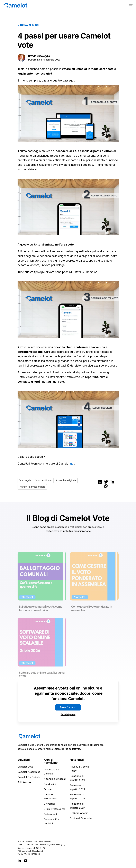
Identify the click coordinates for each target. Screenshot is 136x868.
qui (72, 464)
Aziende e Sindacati (55, 779)
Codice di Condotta (81, 818)
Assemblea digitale (68, 480)
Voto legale (26, 480)
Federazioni (50, 814)
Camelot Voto (25, 767)
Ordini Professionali (55, 809)
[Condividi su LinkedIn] (112, 482)
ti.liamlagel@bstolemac (32, 851)
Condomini (50, 784)
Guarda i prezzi (68, 714)
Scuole (48, 789)
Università (49, 804)
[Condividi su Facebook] (100, 482)
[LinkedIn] (19, 861)
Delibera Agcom (79, 813)
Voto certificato (45, 480)
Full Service (24, 782)
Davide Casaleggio (39, 56)
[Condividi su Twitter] (106, 482)
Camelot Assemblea (29, 772)
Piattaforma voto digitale (33, 487)
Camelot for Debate (29, 777)
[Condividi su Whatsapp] (106, 486)
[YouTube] (26, 861)
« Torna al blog (28, 25)
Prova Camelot (68, 707)
